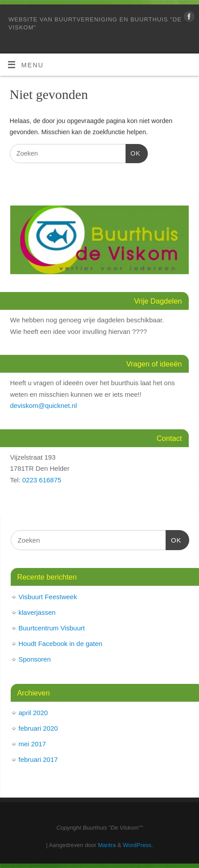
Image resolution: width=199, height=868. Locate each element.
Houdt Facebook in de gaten (61, 644)
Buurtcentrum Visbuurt (52, 628)
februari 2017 (38, 759)
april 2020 (33, 713)
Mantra (107, 845)
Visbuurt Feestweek (48, 597)
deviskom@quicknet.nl (44, 405)
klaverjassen (37, 612)
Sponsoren (35, 659)
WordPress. (138, 845)
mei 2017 (32, 744)
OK (133, 152)
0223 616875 (42, 480)
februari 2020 (38, 728)
